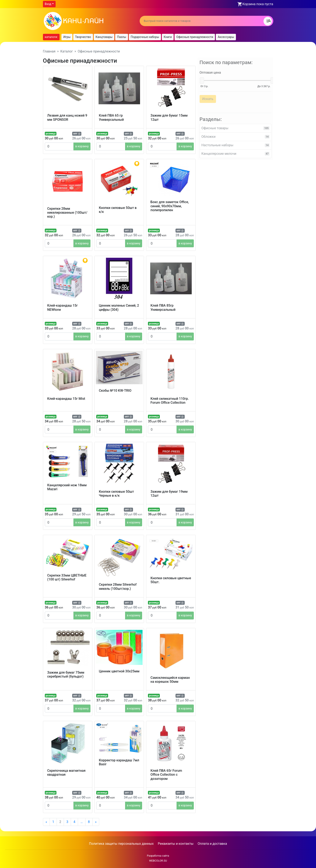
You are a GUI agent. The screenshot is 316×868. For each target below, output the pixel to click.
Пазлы (122, 37)
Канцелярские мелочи (235, 152)
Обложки (235, 135)
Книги (168, 37)
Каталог (67, 51)
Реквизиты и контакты (176, 844)
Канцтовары (104, 37)
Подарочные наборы (145, 37)
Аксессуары (226, 37)
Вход (48, 4)
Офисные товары (235, 126)
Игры (67, 37)
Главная (49, 51)
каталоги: (51, 37)
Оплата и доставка (212, 844)
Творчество (83, 37)
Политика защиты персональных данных (121, 844)
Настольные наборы (235, 143)
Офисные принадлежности (195, 37)
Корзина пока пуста (258, 4)
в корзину (82, 146)
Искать (206, 97)
